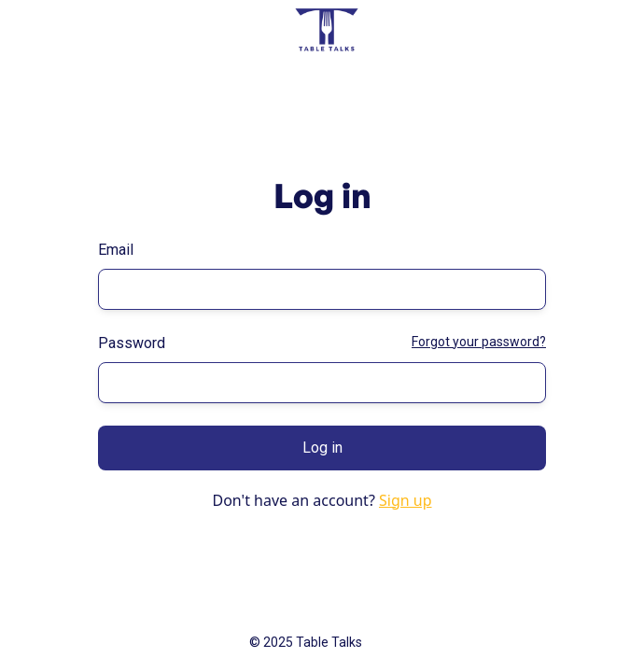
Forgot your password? (479, 342)
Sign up (406, 500)
